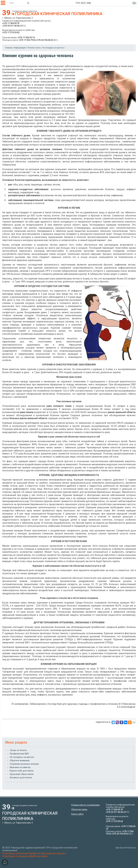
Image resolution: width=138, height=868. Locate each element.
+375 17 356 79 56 (27, 40)
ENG (89, 3)
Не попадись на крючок (53, 48)
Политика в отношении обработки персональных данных (34, 853)
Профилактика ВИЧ (19, 754)
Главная (9, 48)
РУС (78, 3)
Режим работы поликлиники (85, 805)
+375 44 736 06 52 (45, 40)
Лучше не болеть (18, 750)
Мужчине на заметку (20, 767)
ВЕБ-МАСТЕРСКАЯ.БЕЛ (126, 848)
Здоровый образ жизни (22, 774)
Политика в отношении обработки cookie (25, 856)
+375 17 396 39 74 (26, 38)
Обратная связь (79, 809)
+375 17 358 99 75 (11, 23)
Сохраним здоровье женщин (24, 764)
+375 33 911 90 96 (11, 26)
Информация (20, 48)
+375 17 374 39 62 (11, 32)
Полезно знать (34, 48)
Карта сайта (77, 814)
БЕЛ (83, 3)
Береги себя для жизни (22, 771)
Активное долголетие (21, 778)
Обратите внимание (20, 761)
